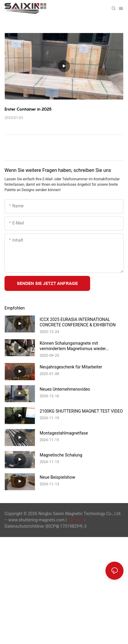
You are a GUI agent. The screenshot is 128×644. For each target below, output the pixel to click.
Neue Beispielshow (57, 477)
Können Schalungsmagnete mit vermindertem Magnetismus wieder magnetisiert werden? (73, 346)
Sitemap (75, 520)
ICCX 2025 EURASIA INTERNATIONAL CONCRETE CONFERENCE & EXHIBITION (78, 322)
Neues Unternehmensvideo (65, 389)
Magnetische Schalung (61, 455)
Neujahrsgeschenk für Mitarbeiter (71, 367)
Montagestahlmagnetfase (64, 433)
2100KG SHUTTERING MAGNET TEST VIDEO (81, 411)
